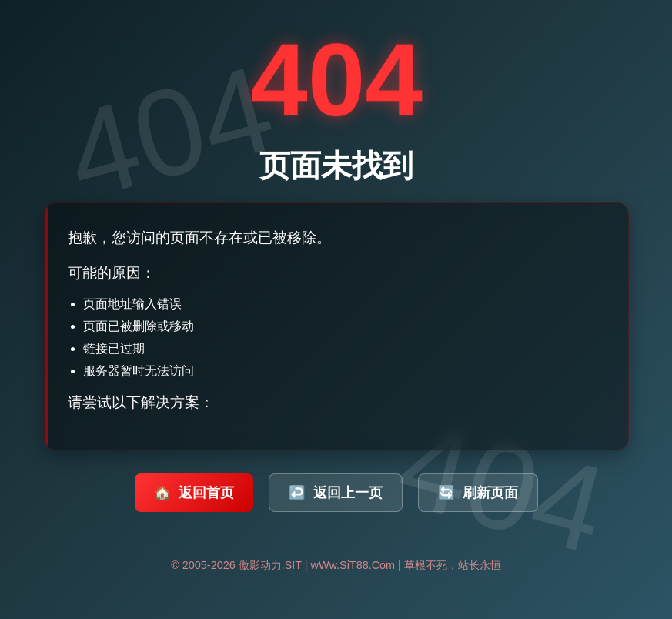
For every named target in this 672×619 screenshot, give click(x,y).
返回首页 (194, 493)
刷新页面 (478, 493)
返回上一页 (336, 493)
